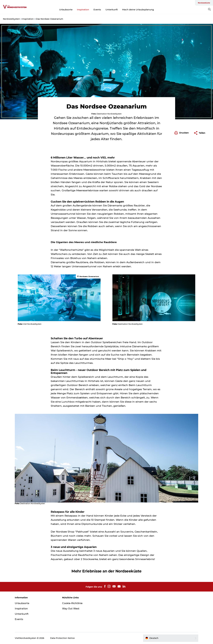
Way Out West (71, 609)
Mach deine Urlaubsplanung (138, 10)
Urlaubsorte (66, 10)
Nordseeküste (204, 3)
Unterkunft (112, 10)
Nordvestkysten (11, 19)
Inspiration (83, 10)
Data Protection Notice (62, 638)
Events (97, 10)
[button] (182, 133)
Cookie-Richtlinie (72, 603)
